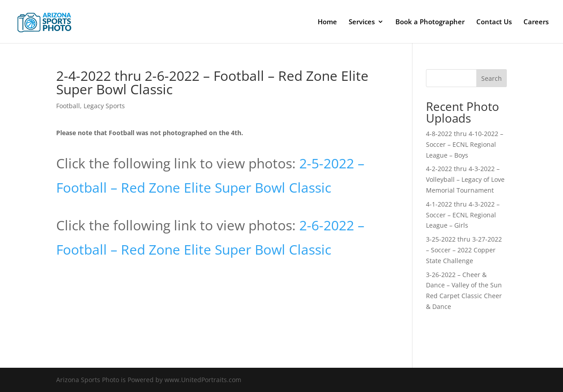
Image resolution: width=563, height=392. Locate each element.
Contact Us (494, 22)
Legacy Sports (104, 106)
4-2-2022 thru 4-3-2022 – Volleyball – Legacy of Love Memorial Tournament (465, 179)
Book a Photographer (430, 22)
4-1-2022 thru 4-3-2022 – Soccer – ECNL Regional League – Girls (463, 215)
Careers (536, 22)
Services (362, 22)
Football (68, 106)
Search (492, 78)
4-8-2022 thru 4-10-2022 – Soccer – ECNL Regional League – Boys (465, 144)
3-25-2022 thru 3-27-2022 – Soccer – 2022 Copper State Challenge (464, 250)
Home (327, 22)
